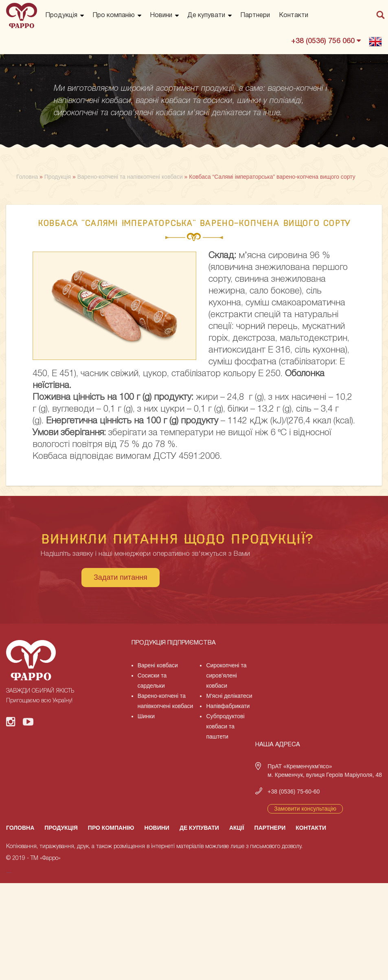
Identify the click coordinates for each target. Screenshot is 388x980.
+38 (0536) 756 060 (326, 41)
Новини (161, 15)
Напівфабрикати (228, 706)
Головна (20, 828)
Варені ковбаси (158, 665)
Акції (237, 828)
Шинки (146, 716)
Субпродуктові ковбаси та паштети (225, 726)
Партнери (255, 15)
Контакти (294, 15)
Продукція (61, 15)
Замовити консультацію (305, 809)
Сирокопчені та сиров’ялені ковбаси (226, 675)
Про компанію (114, 15)
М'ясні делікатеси (229, 696)
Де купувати (206, 15)
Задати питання (121, 577)
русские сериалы (9, 873)
